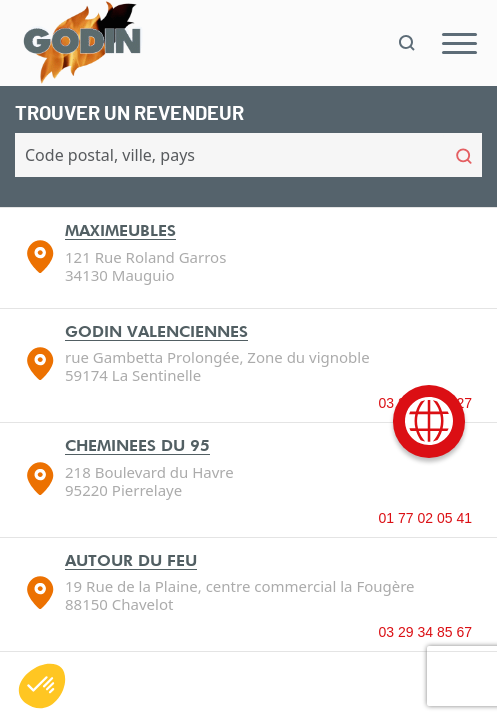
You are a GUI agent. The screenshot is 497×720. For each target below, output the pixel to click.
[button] (42, 686)
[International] (429, 421)
